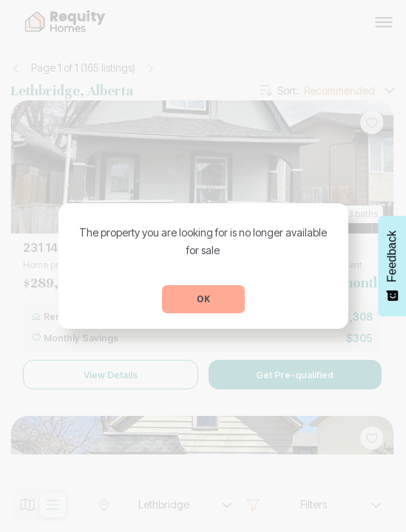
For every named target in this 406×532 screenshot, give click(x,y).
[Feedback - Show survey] (392, 266)
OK (203, 299)
